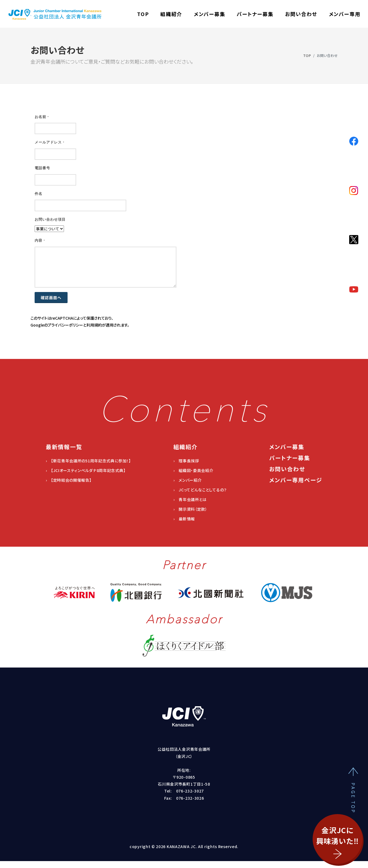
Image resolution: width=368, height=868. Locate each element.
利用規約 (94, 325)
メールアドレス (50, 142)
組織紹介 (171, 14)
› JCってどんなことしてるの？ (200, 490)
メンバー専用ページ (296, 480)
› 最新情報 (184, 519)
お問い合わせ (301, 14)
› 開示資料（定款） (190, 509)
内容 (40, 240)
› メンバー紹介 (188, 480)
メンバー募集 (210, 14)
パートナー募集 (255, 14)
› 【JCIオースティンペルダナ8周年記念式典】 (86, 470)
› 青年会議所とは (190, 499)
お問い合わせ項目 (50, 219)
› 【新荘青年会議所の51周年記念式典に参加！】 (88, 461)
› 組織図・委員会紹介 (193, 470)
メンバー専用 (345, 14)
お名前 (42, 117)
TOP (143, 14)
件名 (38, 194)
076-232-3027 (190, 791)
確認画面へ (51, 298)
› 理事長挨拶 (186, 461)
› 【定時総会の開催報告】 (69, 480)
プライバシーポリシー (65, 325)
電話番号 (42, 168)
